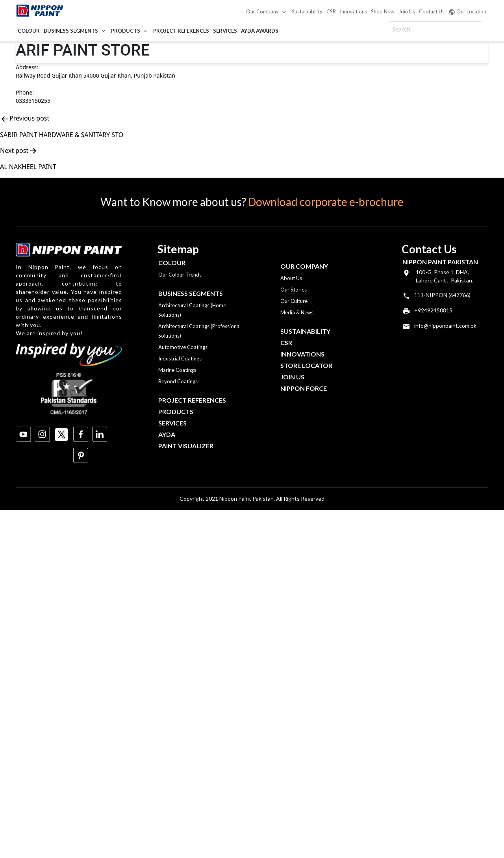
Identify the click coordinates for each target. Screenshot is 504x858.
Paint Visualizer (186, 446)
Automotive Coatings (183, 347)
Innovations (353, 11)
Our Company (262, 11)
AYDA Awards (260, 31)
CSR (331, 11)
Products (126, 31)
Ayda (167, 434)
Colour (29, 31)
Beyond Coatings (178, 381)
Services (225, 31)
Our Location (467, 12)
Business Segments (71, 31)
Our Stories (294, 290)
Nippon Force (304, 388)
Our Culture (294, 301)
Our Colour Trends (180, 275)
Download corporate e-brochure (326, 202)
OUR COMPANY (304, 266)
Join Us (407, 11)
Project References (181, 31)
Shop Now (383, 11)
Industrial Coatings (180, 358)
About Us (291, 278)
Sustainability (307, 11)
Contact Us (432, 11)
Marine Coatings (177, 370)
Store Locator (306, 365)
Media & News (297, 312)
